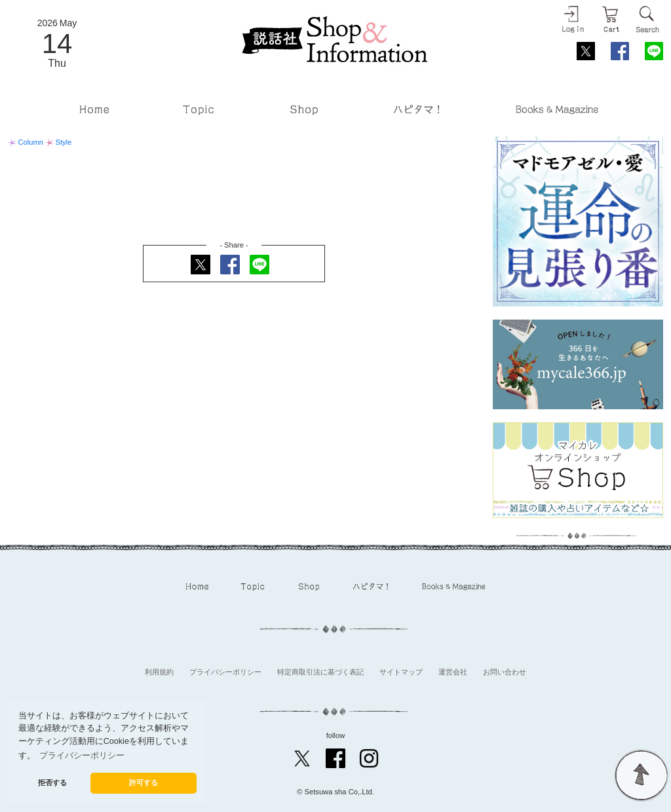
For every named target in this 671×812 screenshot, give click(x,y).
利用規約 (159, 672)
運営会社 (453, 672)
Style (58, 142)
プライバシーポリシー (225, 672)
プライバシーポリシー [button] (82, 756)
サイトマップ (401, 672)
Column (27, 142)
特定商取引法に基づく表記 (320, 672)
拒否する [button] (52, 783)
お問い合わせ (505, 672)
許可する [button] (144, 783)
